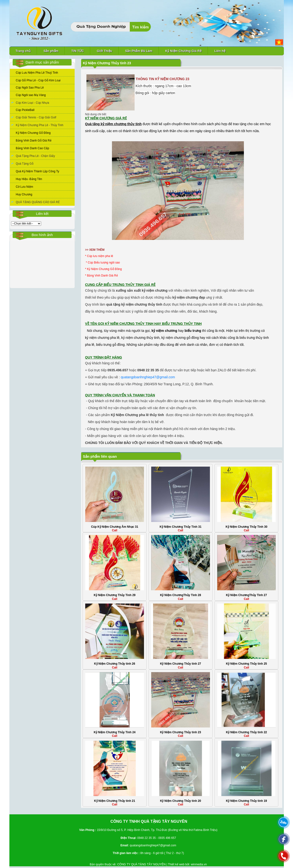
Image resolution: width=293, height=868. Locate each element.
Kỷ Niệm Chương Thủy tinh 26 (115, 664)
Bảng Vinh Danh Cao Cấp (33, 148)
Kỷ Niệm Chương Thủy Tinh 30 (246, 527)
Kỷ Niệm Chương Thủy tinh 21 (115, 801)
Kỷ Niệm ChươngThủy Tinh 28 (181, 595)
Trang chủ (23, 51)
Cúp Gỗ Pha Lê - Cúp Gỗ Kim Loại (38, 80)
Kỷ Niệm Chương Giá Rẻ (183, 51)
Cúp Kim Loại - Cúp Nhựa (33, 103)
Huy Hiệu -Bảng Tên (29, 179)
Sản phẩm (51, 51)
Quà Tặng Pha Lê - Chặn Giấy (36, 156)
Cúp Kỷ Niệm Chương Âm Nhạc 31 (115, 527)
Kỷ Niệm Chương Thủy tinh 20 (181, 801)
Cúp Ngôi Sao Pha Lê (30, 88)
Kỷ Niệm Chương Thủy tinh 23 (181, 732)
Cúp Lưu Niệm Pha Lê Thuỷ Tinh (37, 73)
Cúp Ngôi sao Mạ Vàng (31, 95)
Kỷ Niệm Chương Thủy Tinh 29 (114, 595)
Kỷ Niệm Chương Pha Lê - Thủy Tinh (40, 125)
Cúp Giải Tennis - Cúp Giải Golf (36, 117)
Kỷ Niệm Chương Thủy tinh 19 (246, 801)
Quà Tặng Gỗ (25, 164)
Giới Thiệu (104, 51)
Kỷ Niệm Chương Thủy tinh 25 (246, 664)
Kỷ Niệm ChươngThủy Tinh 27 (247, 595)
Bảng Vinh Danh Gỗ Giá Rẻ (34, 141)
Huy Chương (24, 194)
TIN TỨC (78, 51)
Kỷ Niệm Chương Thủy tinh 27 (181, 664)
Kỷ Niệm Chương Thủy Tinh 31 (180, 527)
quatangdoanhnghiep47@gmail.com (148, 377)
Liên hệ (220, 51)
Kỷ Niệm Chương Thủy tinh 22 (246, 732)
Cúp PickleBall (25, 110)
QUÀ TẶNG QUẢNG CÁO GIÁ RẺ (38, 202)
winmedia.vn (199, 864)
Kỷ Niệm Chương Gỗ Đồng (33, 133)
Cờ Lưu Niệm (25, 187)
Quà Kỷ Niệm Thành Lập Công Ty (38, 171)
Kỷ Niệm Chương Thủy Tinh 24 (114, 732)
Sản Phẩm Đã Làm (139, 51)
